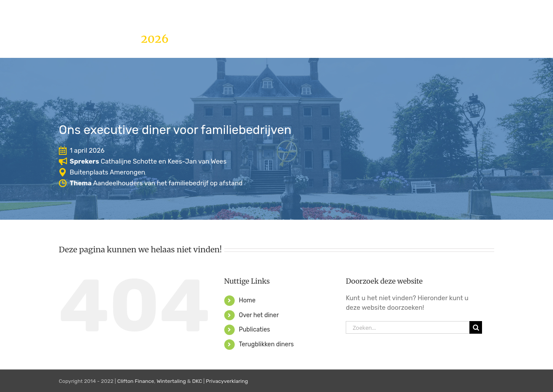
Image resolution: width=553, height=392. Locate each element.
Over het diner (259, 315)
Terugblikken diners (266, 344)
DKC (197, 381)
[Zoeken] (476, 327)
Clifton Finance (136, 381)
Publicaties (254, 330)
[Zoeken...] (408, 327)
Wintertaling (171, 381)
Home (247, 300)
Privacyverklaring (227, 381)
